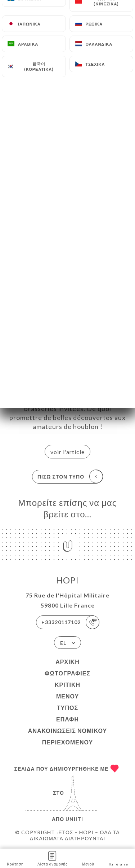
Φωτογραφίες (67, 673)
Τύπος (67, 708)
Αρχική (67, 662)
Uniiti (74, 819)
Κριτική (67, 685)
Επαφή (67, 719)
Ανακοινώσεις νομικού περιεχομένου (67, 736)
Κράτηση (15, 858)
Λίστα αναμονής (53, 858)
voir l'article (67, 452)
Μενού (67, 696)
